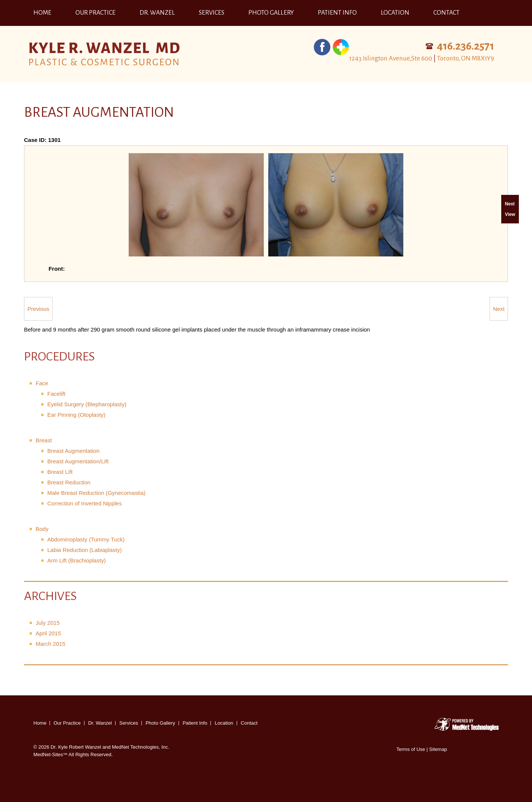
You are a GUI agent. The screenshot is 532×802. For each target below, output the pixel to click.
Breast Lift (60, 472)
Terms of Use (411, 749)
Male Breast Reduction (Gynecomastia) (96, 493)
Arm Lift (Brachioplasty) (77, 560)
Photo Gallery (271, 13)
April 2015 (48, 633)
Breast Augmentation (73, 451)
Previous (38, 309)
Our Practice (95, 13)
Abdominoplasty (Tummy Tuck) (86, 539)
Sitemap (438, 749)
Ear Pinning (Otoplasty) (76, 415)
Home (42, 13)
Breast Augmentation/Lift (78, 461)
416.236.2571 (465, 46)
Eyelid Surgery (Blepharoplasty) (87, 404)
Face (42, 383)
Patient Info (337, 13)
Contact (446, 13)
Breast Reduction (69, 482)
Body (42, 529)
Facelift (56, 394)
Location (395, 13)
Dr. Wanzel (157, 13)
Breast (44, 440)
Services (212, 13)
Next (499, 309)
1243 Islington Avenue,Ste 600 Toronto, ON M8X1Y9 (422, 58)
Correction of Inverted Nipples (84, 503)
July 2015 (48, 623)
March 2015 (50, 644)
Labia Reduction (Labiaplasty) (84, 550)
